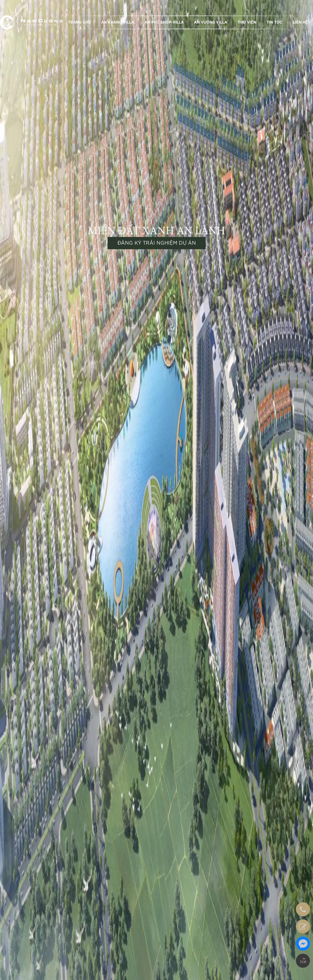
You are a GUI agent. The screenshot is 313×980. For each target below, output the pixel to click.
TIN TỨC (274, 22)
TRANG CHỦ (79, 22)
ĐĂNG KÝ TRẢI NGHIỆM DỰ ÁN (157, 243)
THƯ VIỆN (247, 22)
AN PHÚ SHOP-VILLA (164, 22)
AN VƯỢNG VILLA (211, 22)
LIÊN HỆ (300, 22)
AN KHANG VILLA (118, 22)
